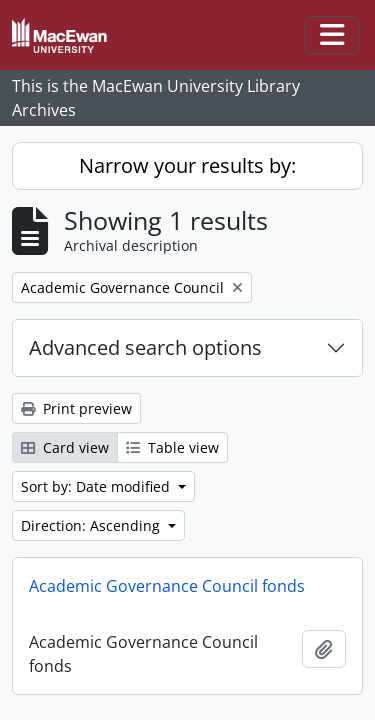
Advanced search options (145, 347)
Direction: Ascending (92, 525)
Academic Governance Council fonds (167, 586)
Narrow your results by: (187, 165)
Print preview (76, 408)
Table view (172, 447)
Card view (65, 447)
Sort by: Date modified (97, 486)
